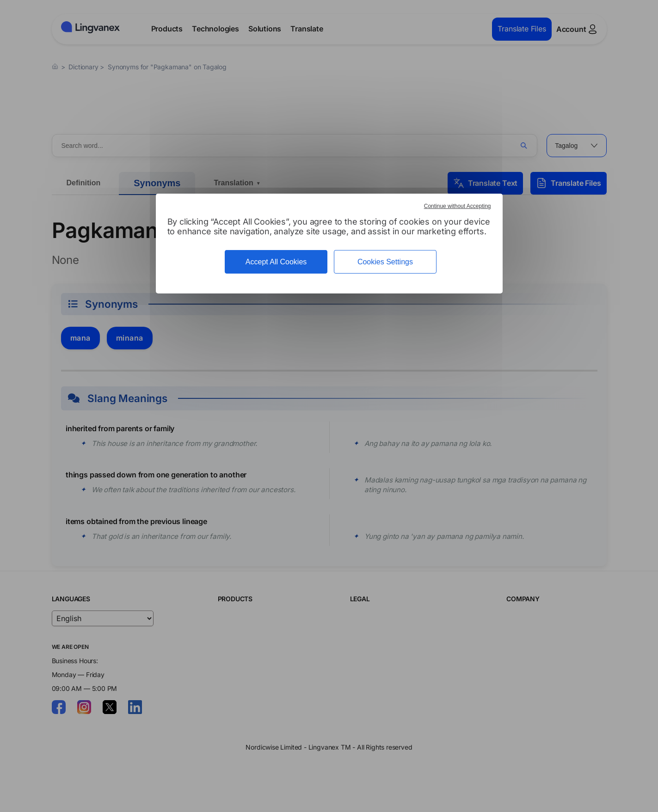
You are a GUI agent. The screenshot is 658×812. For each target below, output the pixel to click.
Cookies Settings (385, 262)
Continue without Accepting (458, 206)
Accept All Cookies (276, 262)
